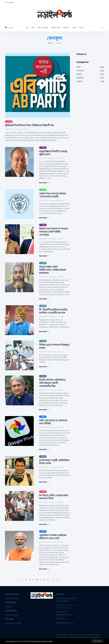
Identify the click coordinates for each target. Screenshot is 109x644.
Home (50, 43)
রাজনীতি (79, 74)
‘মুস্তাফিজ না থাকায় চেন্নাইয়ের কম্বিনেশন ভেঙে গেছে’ (54, 537)
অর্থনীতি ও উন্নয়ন (56, 28)
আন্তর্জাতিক (66, 28)
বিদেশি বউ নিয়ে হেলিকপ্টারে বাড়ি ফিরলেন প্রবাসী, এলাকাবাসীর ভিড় (54, 384)
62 (57, 580)
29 (30, 580)
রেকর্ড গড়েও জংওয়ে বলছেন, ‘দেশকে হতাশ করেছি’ (54, 195)
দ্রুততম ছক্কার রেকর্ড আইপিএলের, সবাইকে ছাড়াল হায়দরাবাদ (54, 270)
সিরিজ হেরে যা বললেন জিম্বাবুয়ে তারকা (51, 347)
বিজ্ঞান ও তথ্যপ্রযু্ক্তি (43, 28)
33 (44, 580)
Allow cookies (98, 641)
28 (26, 580)
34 (47, 580)
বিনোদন (81, 28)
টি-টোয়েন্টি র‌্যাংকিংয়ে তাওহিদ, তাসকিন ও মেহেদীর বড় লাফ (54, 313)
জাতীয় (33, 28)
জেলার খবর (80, 71)
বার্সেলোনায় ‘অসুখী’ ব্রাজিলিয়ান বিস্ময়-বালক (52, 462)
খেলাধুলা (74, 28)
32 (40, 580)
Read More (44, 183)
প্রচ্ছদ (27, 28)
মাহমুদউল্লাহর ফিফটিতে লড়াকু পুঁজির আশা (54, 153)
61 (54, 580)
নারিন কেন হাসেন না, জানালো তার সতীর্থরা (54, 422)
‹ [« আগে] (15, 580)
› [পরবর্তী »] (60, 580)
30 (33, 580)
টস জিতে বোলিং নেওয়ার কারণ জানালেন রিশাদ (52, 497)
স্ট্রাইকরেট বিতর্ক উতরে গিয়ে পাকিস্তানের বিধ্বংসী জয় (32, 125)
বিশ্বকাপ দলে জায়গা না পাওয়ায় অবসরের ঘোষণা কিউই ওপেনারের (52, 232)
